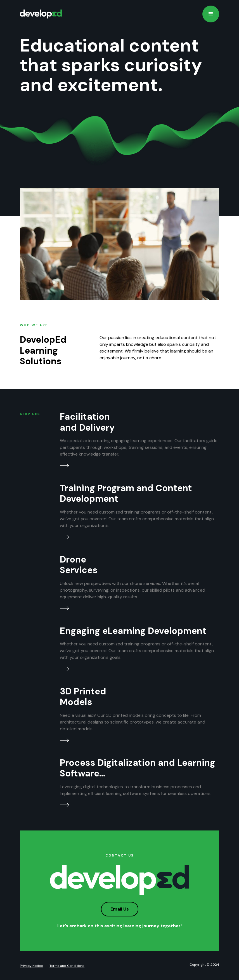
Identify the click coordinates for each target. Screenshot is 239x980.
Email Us (120, 909)
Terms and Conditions (67, 966)
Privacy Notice (31, 966)
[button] (211, 14)
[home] (41, 14)
